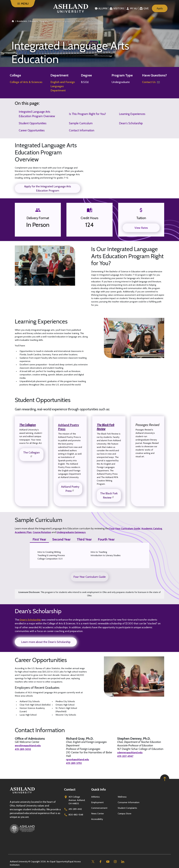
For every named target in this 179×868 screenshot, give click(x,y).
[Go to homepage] (22, 793)
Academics (22, 21)
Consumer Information (129, 802)
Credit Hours (89, 218)
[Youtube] (108, 861)
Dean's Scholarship (131, 123)
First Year (39, 539)
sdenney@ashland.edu (131, 752)
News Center (98, 813)
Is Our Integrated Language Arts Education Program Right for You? (127, 256)
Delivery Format (38, 218)
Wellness (122, 797)
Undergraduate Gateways (71, 532)
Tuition (141, 218)
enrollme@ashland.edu (29, 745)
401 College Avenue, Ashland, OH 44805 (77, 800)
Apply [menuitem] (160, 8)
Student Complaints (127, 808)
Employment (97, 802)
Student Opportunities (33, 123)
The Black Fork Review (106, 427)
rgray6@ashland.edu (78, 759)
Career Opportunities (32, 130)
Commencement (99, 808)
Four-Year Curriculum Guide (125, 528)
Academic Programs (39, 21)
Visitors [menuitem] (119, 9)
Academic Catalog (152, 528)
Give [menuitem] (146, 9)
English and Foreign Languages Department (63, 86)
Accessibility (97, 819)
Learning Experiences (132, 114)
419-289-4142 (75, 809)
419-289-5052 (24, 749)
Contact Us (151, 82)
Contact (70, 789)
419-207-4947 (126, 756)
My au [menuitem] (134, 9)
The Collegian (31, 454)
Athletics (95, 797)
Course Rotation (42, 532)
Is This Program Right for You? (87, 114)
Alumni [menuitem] (103, 9)
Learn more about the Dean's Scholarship (46, 642)
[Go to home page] (71, 8)
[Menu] (23, 4)
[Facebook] (100, 861)
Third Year (84, 539)
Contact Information (82, 130)
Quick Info (99, 789)
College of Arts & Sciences (26, 82)
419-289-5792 (75, 763)
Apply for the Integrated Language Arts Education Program (48, 188)
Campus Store (125, 813)
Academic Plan (23, 532)
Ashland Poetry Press (69, 427)
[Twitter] (93, 861)
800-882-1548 (76, 814)
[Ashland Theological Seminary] (35, 828)
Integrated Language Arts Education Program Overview (37, 114)
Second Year (61, 539)
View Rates (141, 228)
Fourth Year (106, 539)
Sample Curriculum (81, 123)
